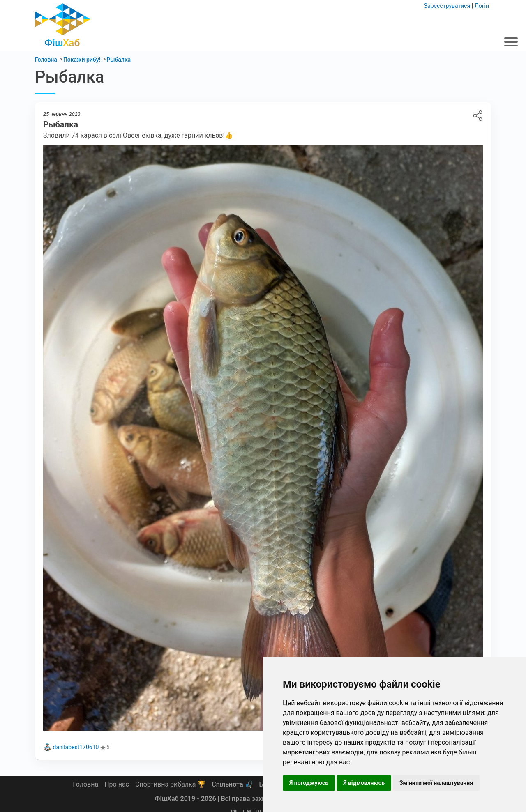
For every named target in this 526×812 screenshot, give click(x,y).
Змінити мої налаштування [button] (436, 783)
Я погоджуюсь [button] (309, 783)
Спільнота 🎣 (232, 784)
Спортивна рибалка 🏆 (170, 784)
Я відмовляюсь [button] (364, 783)
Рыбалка (478, 116)
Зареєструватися (447, 6)
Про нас (117, 784)
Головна (85, 784)
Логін (482, 6)
